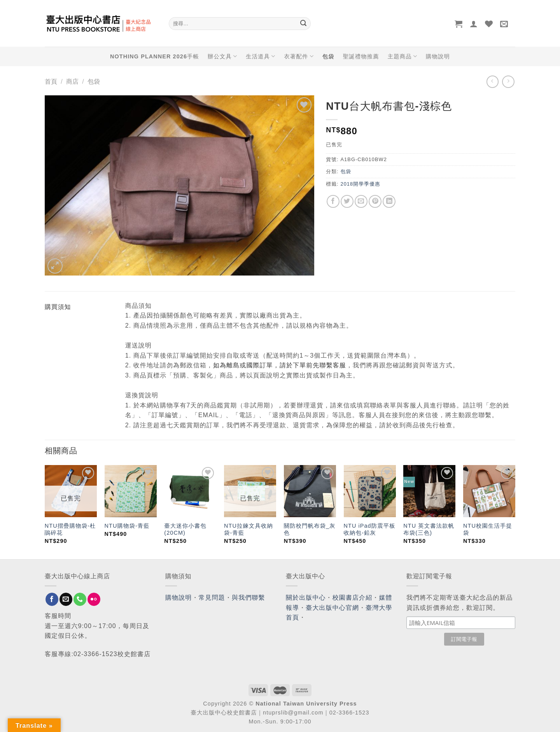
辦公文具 (222, 56)
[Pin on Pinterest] (375, 201)
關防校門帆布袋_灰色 (310, 529)
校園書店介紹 (353, 598)
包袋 (328, 56)
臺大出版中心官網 (332, 608)
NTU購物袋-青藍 (127, 526)
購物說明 (438, 56)
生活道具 (261, 56)
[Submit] (303, 24)
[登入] (474, 24)
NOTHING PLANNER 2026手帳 (155, 56)
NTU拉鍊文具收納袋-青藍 (248, 529)
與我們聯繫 (248, 598)
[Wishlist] (489, 24)
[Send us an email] (66, 599)
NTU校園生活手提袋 (488, 529)
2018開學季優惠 (360, 184)
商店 (72, 82)
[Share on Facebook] (333, 201)
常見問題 (212, 598)
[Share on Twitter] (347, 201)
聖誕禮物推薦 (361, 56)
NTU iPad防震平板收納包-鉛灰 (370, 529)
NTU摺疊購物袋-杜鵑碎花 (70, 529)
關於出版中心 (306, 598)
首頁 (51, 82)
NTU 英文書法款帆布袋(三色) (429, 529)
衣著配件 (299, 56)
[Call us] (80, 599)
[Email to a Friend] (361, 201)
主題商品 (402, 56)
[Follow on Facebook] (52, 599)
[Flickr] (94, 599)
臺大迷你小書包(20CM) (185, 529)
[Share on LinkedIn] (389, 201)
